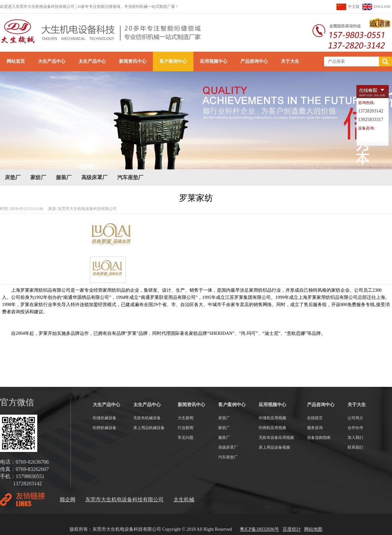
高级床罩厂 (94, 177)
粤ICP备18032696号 (259, 529)
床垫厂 (13, 177)
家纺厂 (38, 177)
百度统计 (292, 529)
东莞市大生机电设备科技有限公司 (124, 500)
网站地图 (313, 529)
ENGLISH (382, 7)
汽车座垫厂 (130, 177)
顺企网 (68, 500)
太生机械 (184, 500)
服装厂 (64, 177)
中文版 (354, 7)
